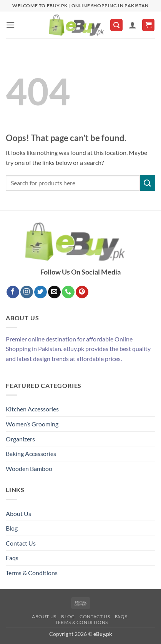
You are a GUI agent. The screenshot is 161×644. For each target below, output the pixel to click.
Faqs (12, 558)
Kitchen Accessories (32, 409)
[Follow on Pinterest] (82, 292)
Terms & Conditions (32, 573)
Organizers (20, 439)
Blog (12, 528)
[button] (10, 25)
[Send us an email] (54, 292)
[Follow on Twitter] (41, 292)
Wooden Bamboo (29, 468)
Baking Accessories (31, 453)
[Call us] (68, 292)
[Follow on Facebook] (13, 292)
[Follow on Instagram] (27, 292)
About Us (18, 513)
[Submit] (148, 183)
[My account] (133, 25)
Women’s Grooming (32, 424)
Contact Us (21, 543)
